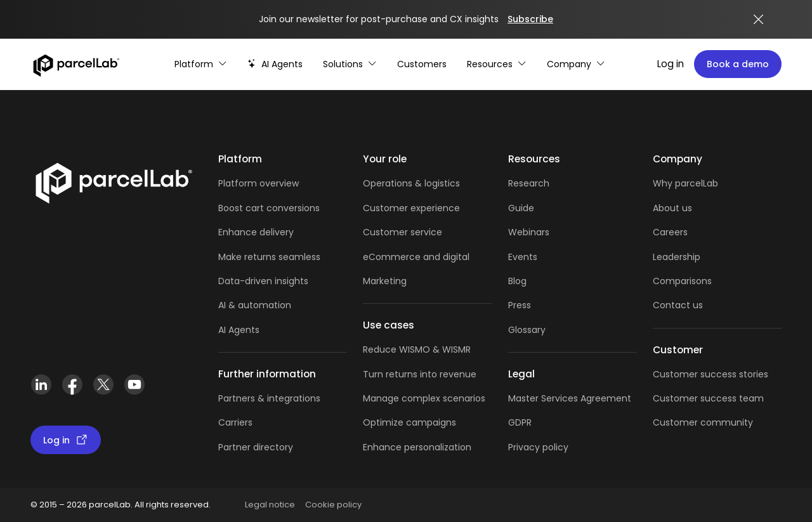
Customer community (703, 422)
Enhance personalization (417, 447)
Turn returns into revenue (420, 374)
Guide (521, 208)
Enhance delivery (256, 232)
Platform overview (259, 183)
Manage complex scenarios (424, 398)
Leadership (677, 257)
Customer (387, 232)
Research (529, 183)
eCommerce (392, 257)
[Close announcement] (759, 20)
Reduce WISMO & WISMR (417, 349)
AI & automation (255, 305)
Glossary (527, 330)
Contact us (678, 305)
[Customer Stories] (422, 64)
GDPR (520, 422)
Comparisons (682, 281)
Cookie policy (333, 505)
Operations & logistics (411, 183)
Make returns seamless (269, 257)
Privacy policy (538, 447)
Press (520, 305)
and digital (445, 257)
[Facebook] (72, 385)
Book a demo (738, 64)
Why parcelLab (685, 183)
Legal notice (270, 505)
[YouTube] (134, 385)
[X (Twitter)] (103, 385)
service (426, 232)
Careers (670, 232)
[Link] (113, 181)
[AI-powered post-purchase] (275, 64)
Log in (671, 64)
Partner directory (256, 447)
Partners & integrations (269, 398)
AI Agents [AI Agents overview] (239, 330)
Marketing (385, 281)
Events (523, 257)
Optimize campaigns (409, 422)
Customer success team (708, 398)
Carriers (235, 422)
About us (672, 208)
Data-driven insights (263, 281)
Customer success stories (710, 374)
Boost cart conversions (269, 208)
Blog (517, 281)
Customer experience (411, 208)
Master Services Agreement (570, 398)
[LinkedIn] (41, 385)
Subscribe (530, 19)
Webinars (529, 232)
